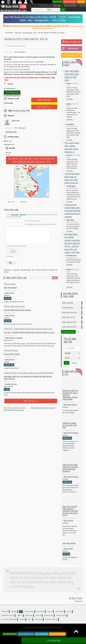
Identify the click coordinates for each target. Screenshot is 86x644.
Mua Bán (14, 616)
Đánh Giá (23, 202)
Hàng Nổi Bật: (44, 100)
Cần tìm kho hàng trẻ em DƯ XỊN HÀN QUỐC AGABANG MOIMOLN (70, 465)
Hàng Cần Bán (10, 293)
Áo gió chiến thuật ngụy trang (17, 310)
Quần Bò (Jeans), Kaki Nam (14, 338)
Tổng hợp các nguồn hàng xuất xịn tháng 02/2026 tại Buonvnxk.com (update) (73, 211)
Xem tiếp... (70, 99)
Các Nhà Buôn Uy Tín (73, 55)
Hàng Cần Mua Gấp (69, 327)
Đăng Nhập (15, 215)
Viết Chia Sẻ (73, 49)
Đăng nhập (29, 620)
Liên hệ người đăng (12, 93)
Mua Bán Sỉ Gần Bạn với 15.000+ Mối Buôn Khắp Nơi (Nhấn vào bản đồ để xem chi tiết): (32, 160)
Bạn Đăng (81, 2)
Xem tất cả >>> (44, 107)
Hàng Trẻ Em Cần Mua (71, 434)
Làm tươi (10, 257)
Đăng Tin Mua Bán (70, 2)
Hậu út (16, 121)
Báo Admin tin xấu (11, 132)
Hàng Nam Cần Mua (70, 405)
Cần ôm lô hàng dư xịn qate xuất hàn (70, 426)
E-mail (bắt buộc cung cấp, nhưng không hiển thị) (41, 224)
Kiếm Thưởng (60, 616)
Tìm (63, 10)
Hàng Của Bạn (49, 620)
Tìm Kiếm (22, 624)
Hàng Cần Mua (68, 308)
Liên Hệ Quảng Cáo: (10, 639)
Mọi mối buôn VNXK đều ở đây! (14, 10)
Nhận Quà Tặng (61, 620)
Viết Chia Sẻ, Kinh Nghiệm (9, 624)
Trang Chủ (5, 616)
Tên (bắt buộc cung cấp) (33, 221)
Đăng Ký (23, 215)
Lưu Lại (69, 616)
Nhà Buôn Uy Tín (68, 317)
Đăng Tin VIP (57, 2)
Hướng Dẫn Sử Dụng (8, 620)
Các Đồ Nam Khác (11, 384)
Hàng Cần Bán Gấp (69, 322)
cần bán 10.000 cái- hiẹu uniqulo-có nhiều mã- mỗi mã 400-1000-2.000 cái (28, 378)
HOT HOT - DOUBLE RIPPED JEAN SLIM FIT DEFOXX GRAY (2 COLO (29, 332)
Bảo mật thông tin (51, 624)
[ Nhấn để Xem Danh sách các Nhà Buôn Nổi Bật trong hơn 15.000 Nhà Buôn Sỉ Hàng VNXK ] (30, 79)
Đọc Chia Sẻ (41, 616)
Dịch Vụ (50, 616)
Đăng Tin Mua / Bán (73, 42)
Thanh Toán (39, 624)
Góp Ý (30, 624)
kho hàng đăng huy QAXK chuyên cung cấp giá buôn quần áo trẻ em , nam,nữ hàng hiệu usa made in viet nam (72, 243)
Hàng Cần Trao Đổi (70, 313)
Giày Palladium (10, 288)
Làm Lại (74, 363)
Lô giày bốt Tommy (12, 354)
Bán (21, 616)
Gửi (10, 263)
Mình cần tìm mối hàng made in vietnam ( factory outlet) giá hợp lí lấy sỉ (70, 509)
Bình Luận (11, 202)
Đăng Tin (38, 620)
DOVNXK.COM (78, 606)
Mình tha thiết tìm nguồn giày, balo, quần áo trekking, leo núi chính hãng (70, 396)
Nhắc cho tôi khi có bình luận (17, 246)
